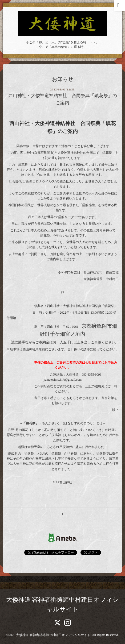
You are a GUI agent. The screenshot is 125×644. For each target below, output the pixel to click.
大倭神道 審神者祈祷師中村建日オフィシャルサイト (53, 635)
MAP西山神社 (62, 482)
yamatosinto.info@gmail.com (62, 380)
